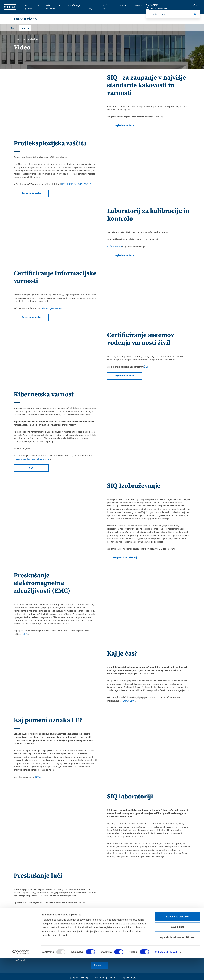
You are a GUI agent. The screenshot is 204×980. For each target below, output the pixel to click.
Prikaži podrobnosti (166, 974)
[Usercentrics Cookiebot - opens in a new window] (21, 974)
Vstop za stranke (159, 8)
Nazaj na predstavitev (27, 39)
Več (24, 28)
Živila (147, 366)
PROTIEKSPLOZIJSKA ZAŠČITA (75, 184)
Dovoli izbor (177, 949)
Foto (14, 28)
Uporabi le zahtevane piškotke (177, 959)
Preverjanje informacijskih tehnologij (31, 458)
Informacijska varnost (51, 308)
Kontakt (154, 5)
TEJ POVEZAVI (128, 699)
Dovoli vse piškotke (177, 938)
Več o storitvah (114, 246)
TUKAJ (25, 633)
